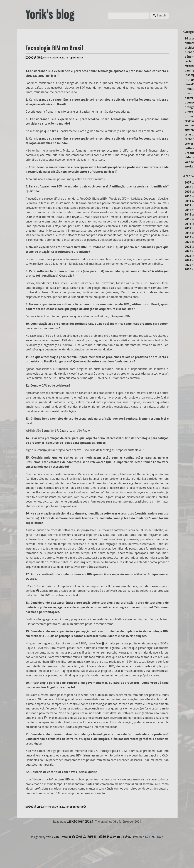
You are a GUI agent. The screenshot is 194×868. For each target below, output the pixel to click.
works (189, 166)
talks (188, 134)
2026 (188, 269)
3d (186, 38)
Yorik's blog (50, 15)
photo (189, 112)
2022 (188, 251)
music (189, 93)
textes (189, 144)
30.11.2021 (61, 58)
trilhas (189, 148)
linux (188, 89)
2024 (188, 260)
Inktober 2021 (80, 821)
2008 (188, 187)
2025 (188, 265)
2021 (188, 247)
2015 (188, 219)
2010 (188, 196)
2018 (188, 233)
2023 (188, 256)
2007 (188, 182)
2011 (188, 201)
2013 (188, 210)
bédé (188, 57)
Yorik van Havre (57, 837)
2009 (188, 192)
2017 (188, 228)
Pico (152, 837)
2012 (188, 205)
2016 (188, 224)
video (189, 157)
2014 (188, 214)
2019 (188, 237)
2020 (188, 242)
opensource (76, 58)
